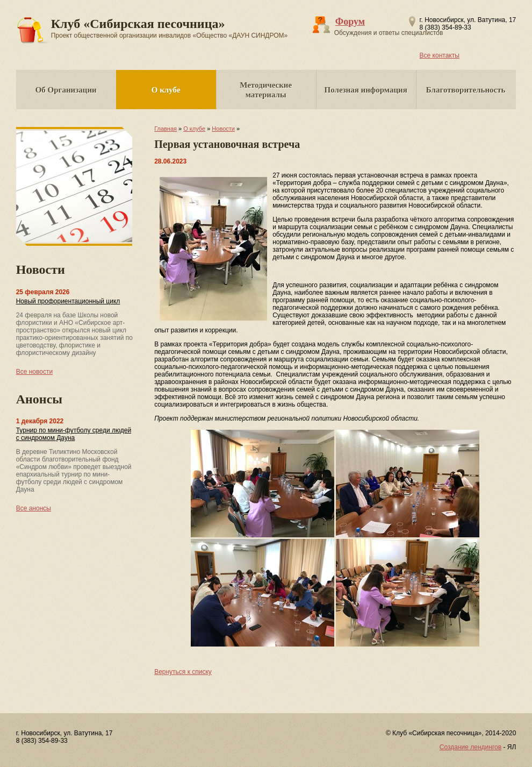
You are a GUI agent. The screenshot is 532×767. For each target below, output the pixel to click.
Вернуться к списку (183, 672)
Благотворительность (466, 90)
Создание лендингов (470, 747)
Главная (166, 129)
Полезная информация (366, 90)
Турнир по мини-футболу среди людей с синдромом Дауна (74, 434)
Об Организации (66, 90)
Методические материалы (266, 90)
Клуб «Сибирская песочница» (170, 28)
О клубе (166, 90)
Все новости (34, 372)
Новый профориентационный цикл (68, 301)
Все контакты (440, 55)
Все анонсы (34, 508)
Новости (223, 129)
